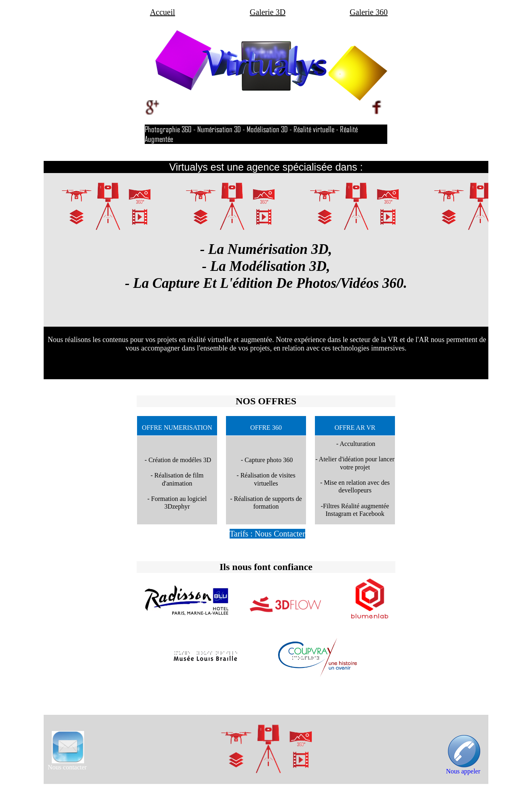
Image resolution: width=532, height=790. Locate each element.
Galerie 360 (369, 12)
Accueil (163, 12)
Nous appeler (463, 771)
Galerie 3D (268, 12)
